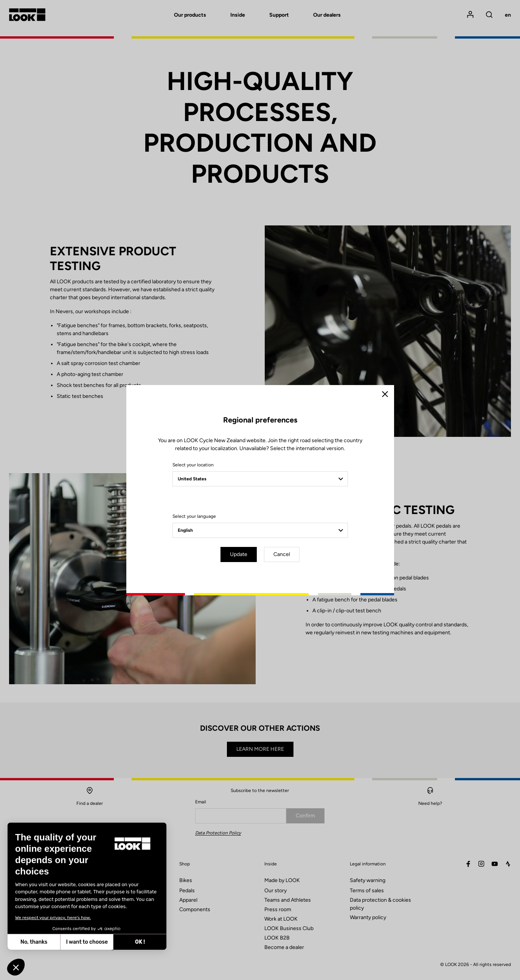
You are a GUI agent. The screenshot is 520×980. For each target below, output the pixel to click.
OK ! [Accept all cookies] (75, 942)
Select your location (193, 465)
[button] (16, 967)
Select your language (194, 516)
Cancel (282, 554)
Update (239, 554)
